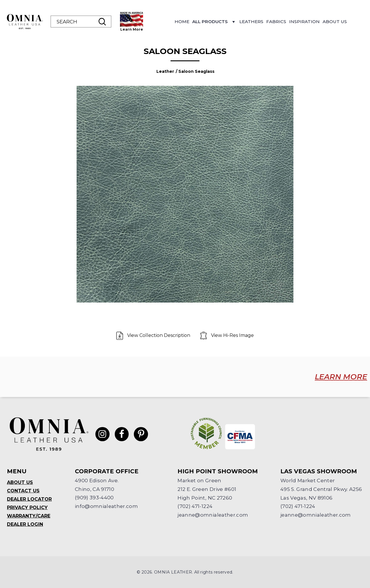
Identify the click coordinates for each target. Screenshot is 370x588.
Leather (165, 71)
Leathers (251, 22)
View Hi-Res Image (227, 336)
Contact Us (23, 491)
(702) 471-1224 (195, 507)
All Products (214, 23)
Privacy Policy (27, 508)
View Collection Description (154, 336)
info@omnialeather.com (107, 507)
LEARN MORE (341, 377)
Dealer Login (25, 524)
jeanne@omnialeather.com (213, 515)
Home (182, 22)
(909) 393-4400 (94, 498)
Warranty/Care (29, 516)
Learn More (132, 29)
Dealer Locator (29, 499)
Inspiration (304, 22)
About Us (335, 22)
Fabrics (276, 22)
